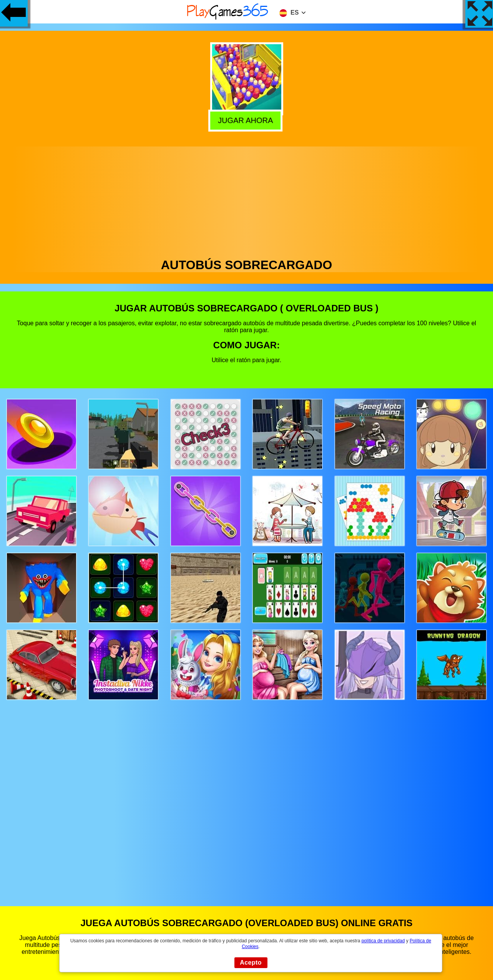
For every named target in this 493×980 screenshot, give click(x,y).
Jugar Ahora (247, 120)
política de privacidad (383, 941)
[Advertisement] (247, 200)
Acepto (251, 963)
